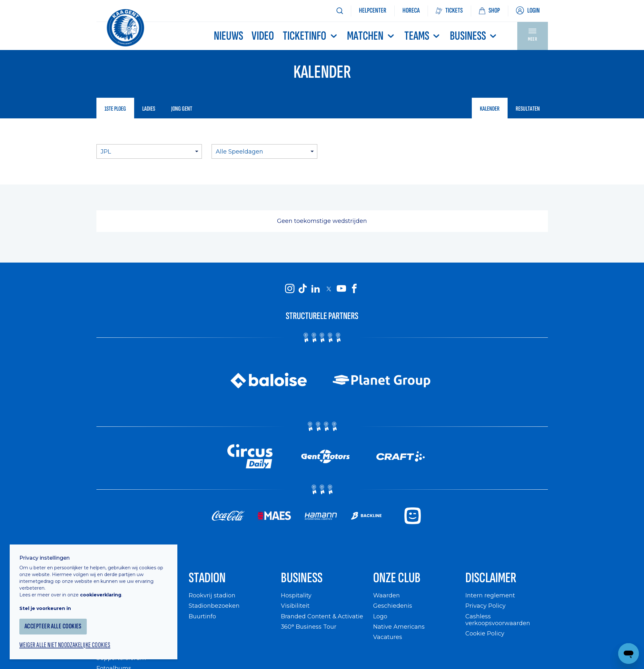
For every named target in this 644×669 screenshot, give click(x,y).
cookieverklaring (101, 595)
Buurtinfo (202, 616)
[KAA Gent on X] (329, 289)
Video (263, 36)
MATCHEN (371, 36)
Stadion (207, 578)
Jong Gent (182, 109)
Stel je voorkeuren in (45, 608)
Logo (380, 616)
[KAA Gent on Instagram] (290, 288)
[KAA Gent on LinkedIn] (316, 288)
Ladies (149, 109)
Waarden (386, 595)
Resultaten (528, 109)
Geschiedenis (393, 606)
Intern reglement (490, 595)
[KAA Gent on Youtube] (342, 288)
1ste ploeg (115, 109)
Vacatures (388, 637)
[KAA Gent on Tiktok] (303, 288)
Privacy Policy (485, 606)
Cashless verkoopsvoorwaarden (498, 620)
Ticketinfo (311, 36)
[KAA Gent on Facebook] (354, 288)
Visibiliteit (295, 606)
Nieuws (228, 36)
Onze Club (397, 578)
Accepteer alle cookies (53, 626)
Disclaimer (491, 578)
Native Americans (399, 627)
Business (474, 36)
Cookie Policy (485, 633)
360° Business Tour (309, 627)
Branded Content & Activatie (322, 616)
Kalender (490, 109)
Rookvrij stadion (212, 595)
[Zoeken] (340, 11)
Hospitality (296, 595)
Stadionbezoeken (214, 606)
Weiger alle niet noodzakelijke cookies (65, 645)
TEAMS (423, 36)
